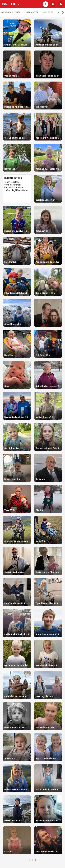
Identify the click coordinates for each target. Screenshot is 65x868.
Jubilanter (32, 12)
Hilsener (48, 12)
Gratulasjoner (11, 12)
